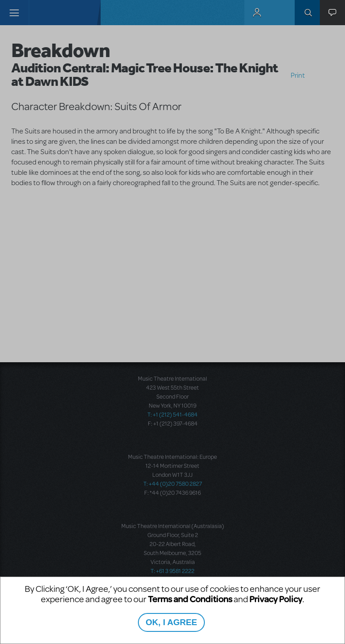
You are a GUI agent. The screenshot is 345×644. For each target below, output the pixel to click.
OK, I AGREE (171, 622)
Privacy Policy (276, 599)
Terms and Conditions (190, 599)
